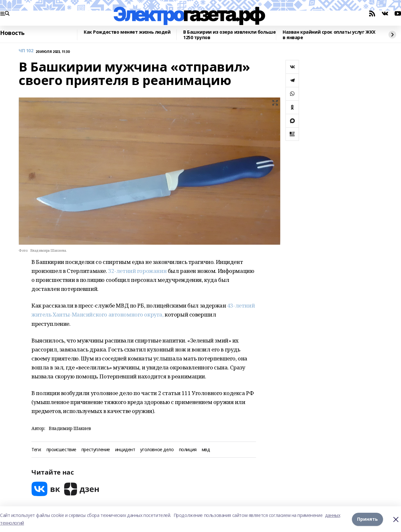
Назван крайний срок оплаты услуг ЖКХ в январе (329, 35)
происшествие (61, 450)
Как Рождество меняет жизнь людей (127, 32)
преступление (96, 450)
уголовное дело (157, 450)
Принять (367, 519)
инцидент (125, 450)
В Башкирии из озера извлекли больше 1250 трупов (229, 35)
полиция (188, 450)
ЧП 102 (26, 51)
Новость (12, 33)
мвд (206, 450)
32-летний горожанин (137, 271)
